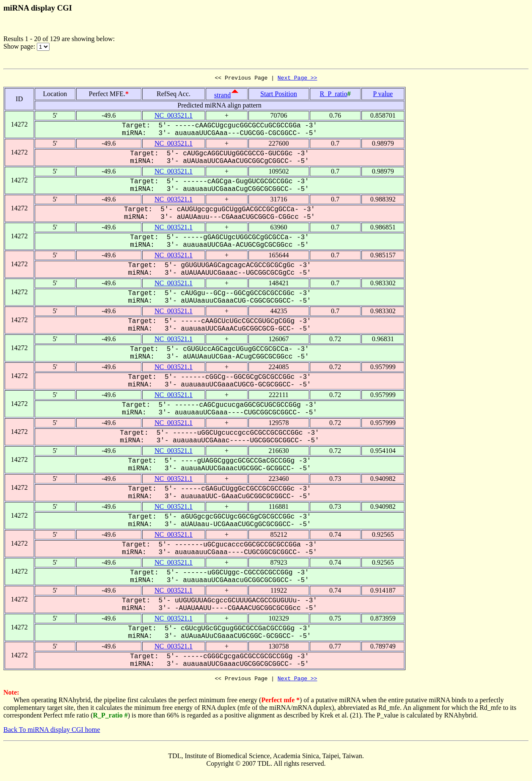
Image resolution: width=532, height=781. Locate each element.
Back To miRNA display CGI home (52, 732)
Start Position (279, 95)
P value (383, 95)
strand (222, 96)
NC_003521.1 (174, 117)
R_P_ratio (334, 95)
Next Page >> (298, 79)
